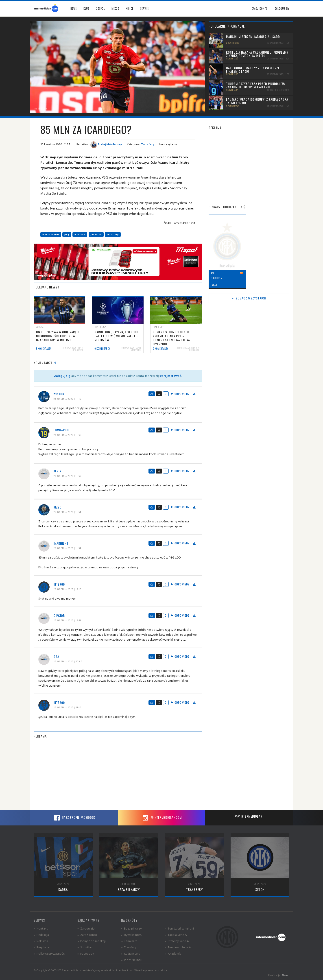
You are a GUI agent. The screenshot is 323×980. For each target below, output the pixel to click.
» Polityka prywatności (49, 953)
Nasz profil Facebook (74, 818)
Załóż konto (260, 9)
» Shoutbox (86, 947)
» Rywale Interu (132, 935)
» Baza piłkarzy (131, 928)
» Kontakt (41, 928)
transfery (113, 235)
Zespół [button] (100, 9)
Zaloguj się (282, 9)
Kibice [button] (130, 9)
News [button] (74, 9)
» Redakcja (41, 935)
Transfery (148, 144)
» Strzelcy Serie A (177, 941)
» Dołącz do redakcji (92, 941)
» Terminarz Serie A (178, 947)
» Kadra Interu (131, 953)
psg (67, 235)
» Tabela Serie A (176, 935)
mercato (80, 235)
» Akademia (173, 953)
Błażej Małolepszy (106, 144)
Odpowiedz (180, 394)
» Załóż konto (87, 935)
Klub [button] (86, 9)
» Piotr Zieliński (132, 960)
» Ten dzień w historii (179, 928)
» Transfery (129, 947)
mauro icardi (51, 235)
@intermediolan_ (249, 816)
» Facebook (86, 953)
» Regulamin (42, 947)
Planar (286, 975)
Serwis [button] (144, 9)
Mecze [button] (115, 9)
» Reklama (41, 941)
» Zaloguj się (86, 928)
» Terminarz (129, 941)
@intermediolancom (162, 818)
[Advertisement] (118, 774)
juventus (96, 235)
